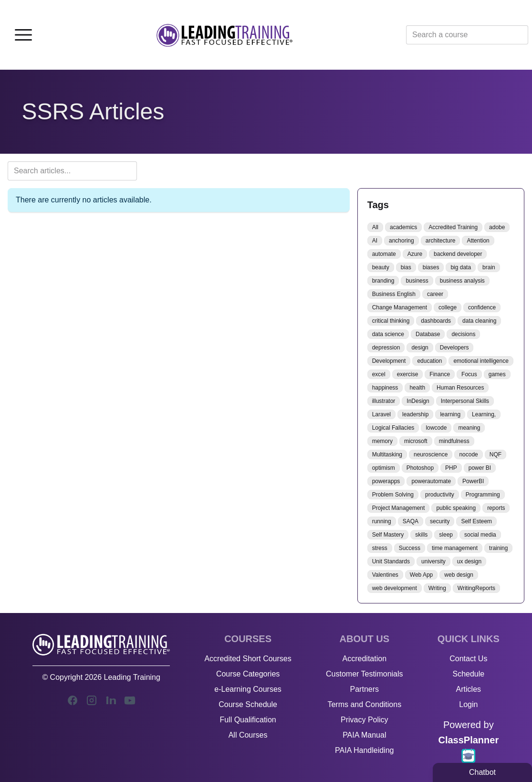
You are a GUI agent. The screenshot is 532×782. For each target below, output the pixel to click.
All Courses (248, 735)
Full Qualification (248, 720)
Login (468, 704)
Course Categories (248, 674)
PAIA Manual (364, 735)
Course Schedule (248, 704)
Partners (365, 689)
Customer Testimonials (365, 674)
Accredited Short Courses (248, 659)
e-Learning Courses (248, 689)
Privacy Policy (365, 720)
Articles (469, 689)
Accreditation (365, 659)
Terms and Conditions (364, 704)
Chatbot (482, 772)
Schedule (468, 674)
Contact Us (468, 659)
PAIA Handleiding (364, 750)
